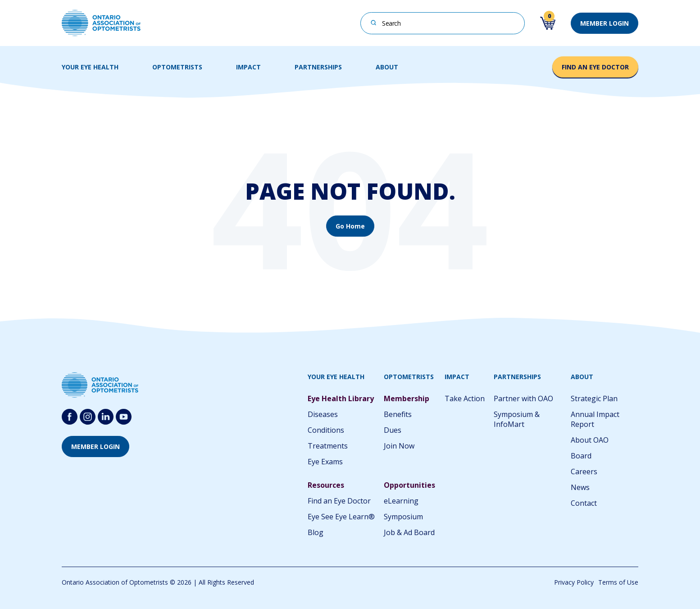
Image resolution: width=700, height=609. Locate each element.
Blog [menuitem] (316, 532)
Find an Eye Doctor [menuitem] (339, 501)
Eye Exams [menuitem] (325, 462)
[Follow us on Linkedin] (106, 417)
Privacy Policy (574, 582)
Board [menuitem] (581, 456)
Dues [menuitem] (393, 430)
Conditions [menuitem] (326, 430)
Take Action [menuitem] (465, 398)
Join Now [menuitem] (399, 446)
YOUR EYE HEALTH (90, 67)
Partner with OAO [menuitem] (523, 398)
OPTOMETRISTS (177, 67)
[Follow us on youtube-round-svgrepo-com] (124, 417)
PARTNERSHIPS (318, 67)
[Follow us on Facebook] (70, 417)
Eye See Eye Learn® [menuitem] (341, 517)
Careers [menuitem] (584, 472)
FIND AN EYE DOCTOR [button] (595, 67)
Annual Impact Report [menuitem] (595, 419)
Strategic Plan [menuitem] (594, 398)
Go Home (350, 226)
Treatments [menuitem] (328, 446)
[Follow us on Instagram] (88, 417)
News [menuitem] (580, 487)
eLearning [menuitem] (401, 501)
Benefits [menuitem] (398, 414)
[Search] (374, 22)
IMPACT (248, 67)
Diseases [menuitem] (323, 414)
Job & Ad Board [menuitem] (409, 532)
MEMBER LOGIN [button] (605, 23)
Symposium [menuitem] (403, 517)
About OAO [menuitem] (590, 440)
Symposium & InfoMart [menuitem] (517, 419)
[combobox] (443, 23)
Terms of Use (618, 582)
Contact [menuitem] (584, 503)
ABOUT (387, 67)
